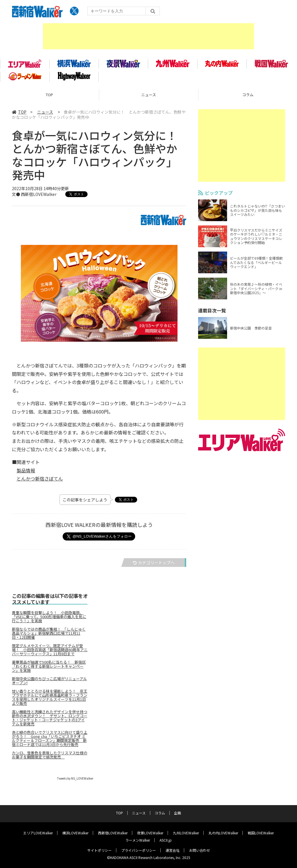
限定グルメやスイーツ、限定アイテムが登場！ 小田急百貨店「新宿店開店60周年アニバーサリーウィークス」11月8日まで (50, 651)
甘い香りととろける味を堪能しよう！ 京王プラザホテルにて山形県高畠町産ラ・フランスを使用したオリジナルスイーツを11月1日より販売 (50, 698)
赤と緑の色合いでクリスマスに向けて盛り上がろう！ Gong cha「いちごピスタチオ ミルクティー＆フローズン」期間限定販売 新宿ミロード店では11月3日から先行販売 (50, 740)
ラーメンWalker (138, 840)
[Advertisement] (148, 36)
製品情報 (26, 471)
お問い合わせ (200, 850)
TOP (49, 96)
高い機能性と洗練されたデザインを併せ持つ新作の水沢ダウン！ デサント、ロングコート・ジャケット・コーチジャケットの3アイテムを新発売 (50, 719)
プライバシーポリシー (139, 850)
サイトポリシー (99, 850)
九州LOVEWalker (186, 832)
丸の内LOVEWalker (223, 832)
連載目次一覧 (212, 312)
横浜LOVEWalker (75, 832)
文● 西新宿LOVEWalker (34, 195)
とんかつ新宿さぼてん (40, 480)
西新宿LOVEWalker (113, 832)
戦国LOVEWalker (261, 832)
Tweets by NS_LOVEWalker (75, 779)
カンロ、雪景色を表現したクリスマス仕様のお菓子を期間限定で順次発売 (50, 756)
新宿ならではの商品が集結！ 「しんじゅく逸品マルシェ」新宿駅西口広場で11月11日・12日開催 (49, 634)
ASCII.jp (166, 840)
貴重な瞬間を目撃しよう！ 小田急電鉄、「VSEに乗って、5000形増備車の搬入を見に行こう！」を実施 (49, 618)
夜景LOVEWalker (150, 832)
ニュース (149, 96)
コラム (160, 813)
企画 (178, 813)
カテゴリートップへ (154, 564)
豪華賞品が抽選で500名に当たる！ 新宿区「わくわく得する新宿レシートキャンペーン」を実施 (49, 667)
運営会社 (173, 850)
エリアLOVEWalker (38, 832)
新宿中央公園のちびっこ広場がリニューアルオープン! (49, 682)
